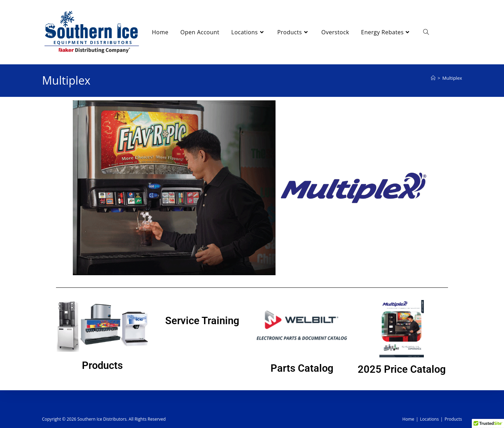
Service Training (202, 321)
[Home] (433, 78)
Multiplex (452, 78)
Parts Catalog (302, 368)
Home (408, 419)
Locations (429, 419)
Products (102, 365)
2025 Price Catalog (402, 369)
